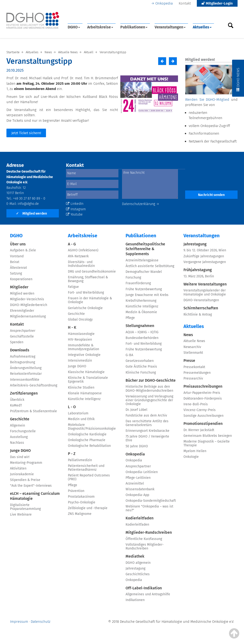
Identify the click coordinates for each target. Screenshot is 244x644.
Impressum (19, 622)
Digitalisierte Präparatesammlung (25, 507)
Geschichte (20, 419)
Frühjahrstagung (198, 270)
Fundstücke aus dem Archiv (146, 415)
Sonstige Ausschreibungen (203, 416)
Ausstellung (19, 437)
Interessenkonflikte (25, 380)
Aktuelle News (194, 341)
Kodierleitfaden (140, 518)
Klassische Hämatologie (86, 372)
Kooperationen (21, 279)
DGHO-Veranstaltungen (201, 300)
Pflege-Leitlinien (138, 478)
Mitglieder (19, 287)
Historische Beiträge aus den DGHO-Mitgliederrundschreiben (149, 388)
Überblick (17, 400)
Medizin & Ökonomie (141, 312)
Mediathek (135, 556)
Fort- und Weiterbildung (86, 293)
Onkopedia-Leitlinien (142, 472)
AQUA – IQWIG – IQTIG (142, 332)
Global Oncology (80, 319)
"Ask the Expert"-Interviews (31, 486)
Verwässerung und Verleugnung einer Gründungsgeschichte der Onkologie (149, 400)
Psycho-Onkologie (82, 502)
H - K (72, 327)
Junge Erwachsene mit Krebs (147, 295)
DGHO (74, 27)
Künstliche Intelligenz (84, 399)
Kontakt (185, 3)
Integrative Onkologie (84, 355)
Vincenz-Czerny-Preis (200, 410)
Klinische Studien (81, 388)
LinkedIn (75, 204)
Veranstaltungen (170, 27)
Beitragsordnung (23, 362)
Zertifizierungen (24, 393)
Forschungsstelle (23, 431)
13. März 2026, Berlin (199, 276)
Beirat (15, 262)
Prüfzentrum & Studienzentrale (33, 411)
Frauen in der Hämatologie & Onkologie (90, 300)
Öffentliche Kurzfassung (144, 539)
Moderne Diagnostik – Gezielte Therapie (207, 443)
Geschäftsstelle (22, 336)
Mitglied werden (31, 214)
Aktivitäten (18, 468)
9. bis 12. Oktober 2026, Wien (205, 250)
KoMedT (16, 405)
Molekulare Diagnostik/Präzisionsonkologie (92, 427)
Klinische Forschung (141, 372)
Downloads (20, 350)
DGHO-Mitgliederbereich (29, 305)
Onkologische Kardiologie (87, 434)
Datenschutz (41, 622)
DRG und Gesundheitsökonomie (92, 272)
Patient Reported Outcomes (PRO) (89, 477)
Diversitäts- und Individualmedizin (81, 264)
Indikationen (135, 600)
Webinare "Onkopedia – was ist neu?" (149, 508)
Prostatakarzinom (81, 497)
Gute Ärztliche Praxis (141, 367)
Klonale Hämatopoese (85, 393)
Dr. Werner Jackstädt (199, 430)
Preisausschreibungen (203, 386)
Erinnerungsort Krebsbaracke (147, 431)
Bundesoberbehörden (142, 338)
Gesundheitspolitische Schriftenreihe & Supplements (145, 249)
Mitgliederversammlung (28, 316)
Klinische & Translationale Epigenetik (88, 380)
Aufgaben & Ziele (23, 250)
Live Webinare (21, 515)
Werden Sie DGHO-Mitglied (207, 100)
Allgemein (18, 425)
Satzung (16, 273)
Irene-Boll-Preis (196, 404)
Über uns (18, 244)
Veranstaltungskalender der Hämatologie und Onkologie (205, 292)
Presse (189, 361)
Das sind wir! (20, 457)
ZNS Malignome (80, 514)
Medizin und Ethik (81, 419)
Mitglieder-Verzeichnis (27, 299)
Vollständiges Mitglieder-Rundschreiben (145, 546)
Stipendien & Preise (25, 480)
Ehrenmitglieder (22, 311)
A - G (72, 244)
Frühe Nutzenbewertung (144, 289)
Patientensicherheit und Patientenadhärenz (86, 468)
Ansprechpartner (23, 331)
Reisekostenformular (26, 374)
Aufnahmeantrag (23, 356)
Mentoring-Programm (26, 463)
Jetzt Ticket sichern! (26, 133)
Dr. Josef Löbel (136, 410)
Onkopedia (164, 3)
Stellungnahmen (140, 326)
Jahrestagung (135, 568)
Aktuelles (202, 27)
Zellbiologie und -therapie (88, 508)
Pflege (73, 485)
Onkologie (191, 457)
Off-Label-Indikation (144, 588)
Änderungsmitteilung (26, 368)
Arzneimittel (135, 483)
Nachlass (17, 443)
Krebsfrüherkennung (141, 301)
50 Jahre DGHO (137, 446)
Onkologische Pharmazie (87, 440)
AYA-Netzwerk (78, 256)
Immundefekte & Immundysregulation (84, 347)
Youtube (74, 214)
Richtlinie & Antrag (198, 314)
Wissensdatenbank (140, 489)
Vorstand (17, 256)
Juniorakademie (22, 474)
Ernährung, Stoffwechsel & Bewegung (88, 279)
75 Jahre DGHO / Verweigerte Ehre (147, 438)
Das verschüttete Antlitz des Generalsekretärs (147, 423)
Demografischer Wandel (144, 272)
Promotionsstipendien (203, 424)
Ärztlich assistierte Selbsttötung (150, 266)
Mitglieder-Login (217, 3)
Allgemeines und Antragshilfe (148, 594)
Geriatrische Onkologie (85, 308)
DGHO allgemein (138, 563)
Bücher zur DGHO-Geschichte (151, 380)
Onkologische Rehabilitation (89, 446)
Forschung (133, 277)
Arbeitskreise (100, 27)
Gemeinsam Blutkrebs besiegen (208, 436)
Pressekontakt (194, 367)
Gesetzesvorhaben (140, 361)
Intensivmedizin (80, 361)
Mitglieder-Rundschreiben (149, 532)
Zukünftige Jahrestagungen (204, 256)
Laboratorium (78, 413)
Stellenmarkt (193, 353)
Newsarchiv (192, 347)
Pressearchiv (193, 378)
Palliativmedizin (80, 460)
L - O (72, 407)
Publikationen (134, 27)
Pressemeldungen (197, 373)
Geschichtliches (138, 574)
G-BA (129, 355)
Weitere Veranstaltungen (205, 284)
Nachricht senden (211, 195)
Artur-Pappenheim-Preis (202, 393)
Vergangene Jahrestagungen (205, 262)
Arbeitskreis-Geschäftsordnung (34, 385)
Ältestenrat (18, 268)
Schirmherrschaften (201, 308)
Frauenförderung (138, 283)
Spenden (17, 342)
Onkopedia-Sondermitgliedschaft (151, 501)
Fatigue (73, 287)
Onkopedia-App (137, 495)
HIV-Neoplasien (80, 340)
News (188, 335)
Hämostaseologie (81, 334)
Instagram (76, 209)
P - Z (72, 454)
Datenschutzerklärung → (141, 204)
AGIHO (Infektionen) (83, 250)
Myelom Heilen (195, 451)
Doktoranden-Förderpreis (203, 399)
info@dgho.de (28, 204)
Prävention (76, 491)
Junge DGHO (20, 451)
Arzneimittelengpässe (142, 260)
